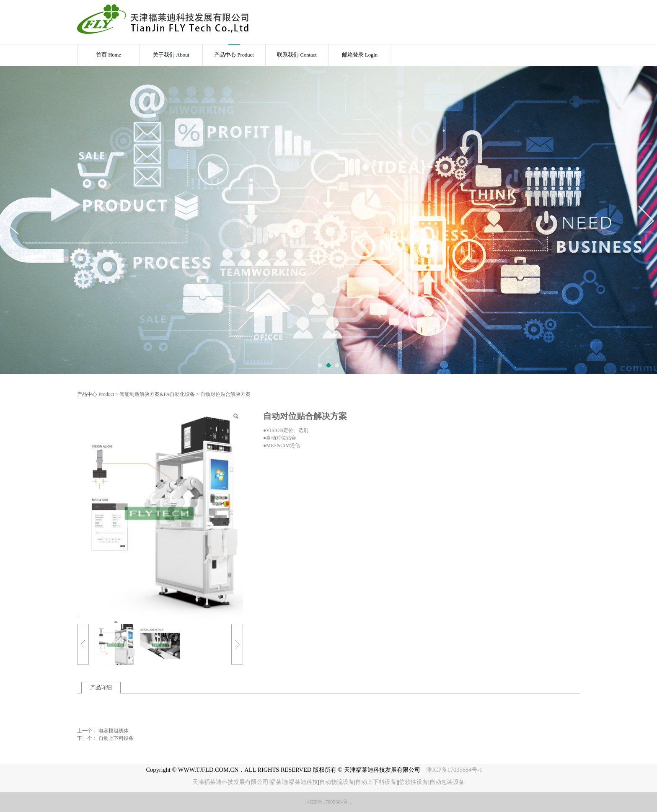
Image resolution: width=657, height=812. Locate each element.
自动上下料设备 (116, 738)
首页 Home (109, 55)
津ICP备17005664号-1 (455, 770)
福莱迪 (279, 782)
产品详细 (101, 687)
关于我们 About (171, 55)
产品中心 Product (234, 55)
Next (646, 220)
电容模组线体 (114, 731)
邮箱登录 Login (360, 55)
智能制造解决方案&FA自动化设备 (157, 394)
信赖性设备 (414, 782)
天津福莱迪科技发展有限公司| (231, 782)
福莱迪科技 (303, 782)
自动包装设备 (447, 782)
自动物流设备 (337, 782)
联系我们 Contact (297, 55)
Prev (11, 220)
